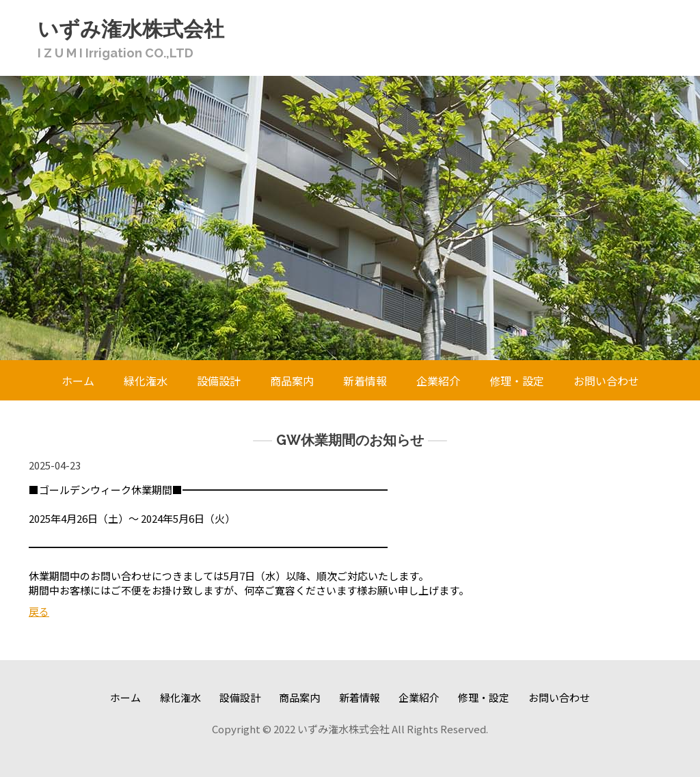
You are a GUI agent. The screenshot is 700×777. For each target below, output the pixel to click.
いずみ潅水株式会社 (131, 29)
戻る (39, 611)
